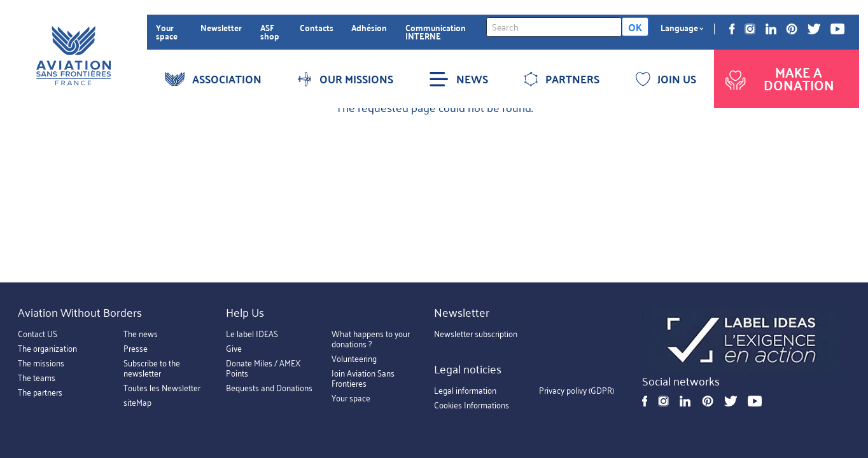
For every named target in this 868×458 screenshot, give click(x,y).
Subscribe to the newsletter (152, 368)
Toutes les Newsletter (162, 388)
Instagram (750, 29)
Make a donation (778, 79)
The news (141, 334)
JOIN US (666, 79)
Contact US (38, 334)
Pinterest (792, 29)
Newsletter (221, 28)
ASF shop (270, 32)
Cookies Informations (472, 406)
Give (234, 348)
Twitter (814, 29)
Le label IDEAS (252, 334)
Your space (167, 32)
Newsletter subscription (476, 334)
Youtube (837, 29)
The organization (47, 348)
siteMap (137, 402)
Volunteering (354, 358)
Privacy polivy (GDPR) (577, 391)
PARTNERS (562, 79)
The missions (41, 363)
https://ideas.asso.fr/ (742, 341)
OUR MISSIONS (345, 79)
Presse (136, 348)
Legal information (465, 391)
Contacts (317, 28)
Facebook (732, 29)
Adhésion (369, 28)
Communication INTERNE (436, 32)
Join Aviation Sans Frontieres (363, 378)
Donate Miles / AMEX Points (263, 368)
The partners (40, 392)
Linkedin (771, 29)
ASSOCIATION (213, 79)
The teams (37, 378)
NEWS (458, 79)
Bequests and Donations (269, 388)
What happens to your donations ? (371, 339)
